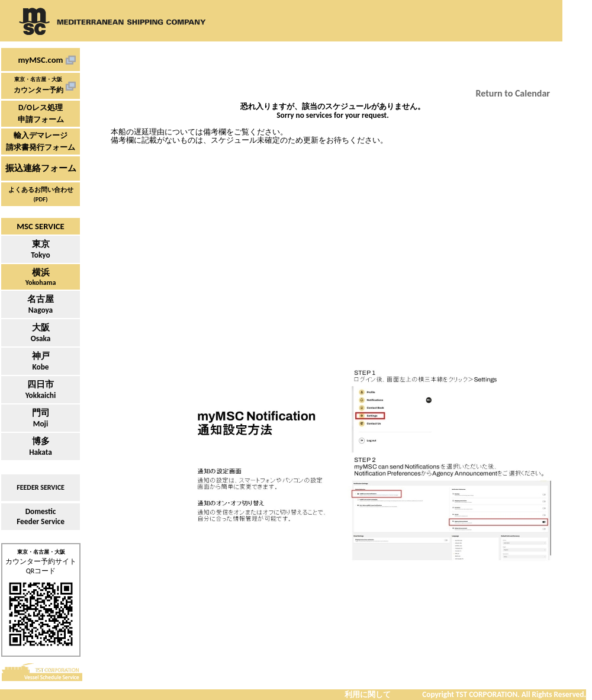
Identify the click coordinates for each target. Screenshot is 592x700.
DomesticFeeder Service (41, 516)
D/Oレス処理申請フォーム (41, 113)
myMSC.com (41, 60)
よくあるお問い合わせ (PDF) (41, 195)
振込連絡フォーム (41, 168)
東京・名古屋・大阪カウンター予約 (38, 85)
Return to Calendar (513, 93)
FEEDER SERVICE (41, 487)
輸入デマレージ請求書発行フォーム (41, 141)
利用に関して (368, 694)
